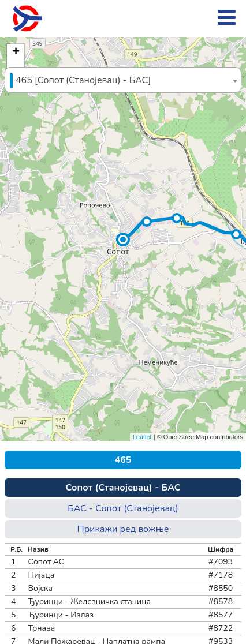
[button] (123, 239)
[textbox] (123, 80)
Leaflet (142, 437)
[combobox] (123, 80)
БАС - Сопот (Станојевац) (123, 508)
